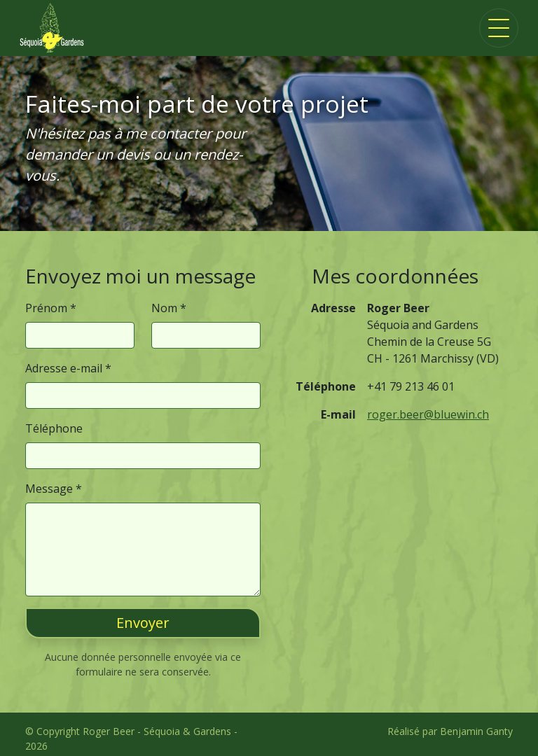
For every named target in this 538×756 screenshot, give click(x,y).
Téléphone (54, 428)
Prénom (46, 308)
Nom (164, 308)
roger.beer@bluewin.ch (428, 414)
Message (49, 489)
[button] (143, 623)
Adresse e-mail (64, 368)
